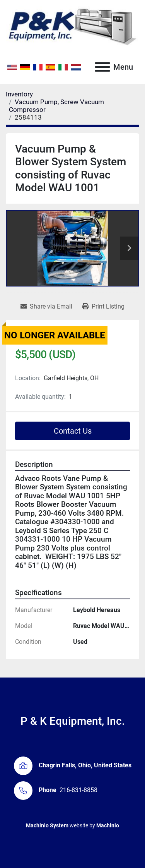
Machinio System (47, 825)
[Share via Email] (46, 307)
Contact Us (73, 431)
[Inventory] (19, 94)
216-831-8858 (78, 790)
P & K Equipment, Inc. (73, 721)
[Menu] (102, 67)
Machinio (108, 825)
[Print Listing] (103, 307)
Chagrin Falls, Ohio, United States (85, 765)
